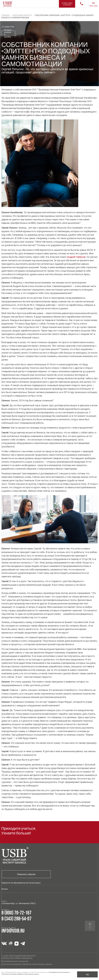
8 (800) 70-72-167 (16, 913)
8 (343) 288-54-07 (16, 919)
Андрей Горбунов (76, 257)
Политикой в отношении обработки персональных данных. (20, 974)
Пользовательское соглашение (15, 961)
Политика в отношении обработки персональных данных (27, 964)
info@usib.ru (13, 931)
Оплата (5, 889)
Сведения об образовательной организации (21, 883)
